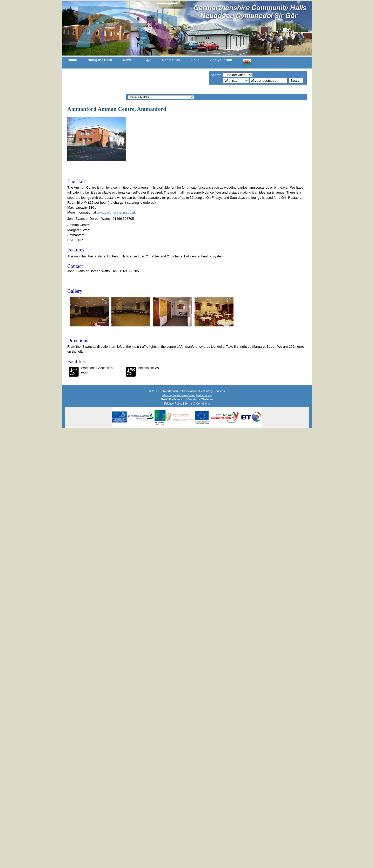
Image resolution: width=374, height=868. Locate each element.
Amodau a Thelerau (200, 399)
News (127, 60)
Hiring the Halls (100, 60)
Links (195, 60)
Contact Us (171, 60)
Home (72, 60)
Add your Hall (221, 60)
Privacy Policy (173, 404)
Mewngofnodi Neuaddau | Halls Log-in (187, 395)
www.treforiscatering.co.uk (116, 212)
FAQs (147, 60)
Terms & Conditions (197, 404)
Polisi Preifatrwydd (173, 399)
